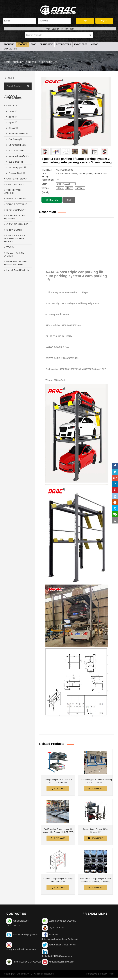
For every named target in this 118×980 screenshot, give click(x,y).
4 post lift (11, 123)
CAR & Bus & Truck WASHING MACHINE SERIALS (14, 239)
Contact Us (10, 49)
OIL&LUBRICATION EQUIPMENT (15, 217)
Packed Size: (48, 180)
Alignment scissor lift (17, 134)
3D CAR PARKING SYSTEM (14, 255)
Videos (94, 45)
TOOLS (9, 248)
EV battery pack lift (16, 168)
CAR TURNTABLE (14, 185)
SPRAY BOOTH (13, 230)
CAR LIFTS (31, 62)
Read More (58, 789)
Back (69, 200)
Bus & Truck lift (14, 162)
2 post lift (11, 117)
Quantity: (46, 193)
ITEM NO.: (46, 170)
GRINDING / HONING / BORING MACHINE (16, 263)
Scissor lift (12, 128)
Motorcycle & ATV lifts (17, 156)
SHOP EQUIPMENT (15, 210)
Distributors (63, 45)
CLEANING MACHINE (16, 225)
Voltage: (45, 188)
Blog (34, 45)
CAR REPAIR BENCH (16, 179)
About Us (9, 45)
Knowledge (81, 45)
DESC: (45, 174)
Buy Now (52, 200)
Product (22, 45)
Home (7, 62)
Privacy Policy (107, 974)
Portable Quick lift (15, 173)
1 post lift (11, 111)
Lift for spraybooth (15, 145)
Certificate (46, 45)
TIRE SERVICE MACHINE (13, 192)
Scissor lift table (14, 151)
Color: (44, 184)
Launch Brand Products (16, 270)
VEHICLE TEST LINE (15, 205)
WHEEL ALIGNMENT (15, 199)
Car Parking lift (48, 62)
